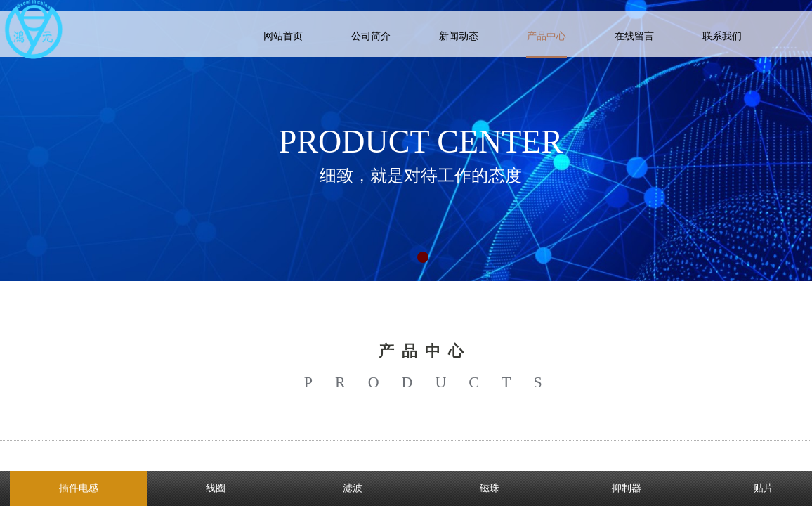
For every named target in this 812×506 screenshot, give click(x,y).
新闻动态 (459, 36)
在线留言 (634, 36)
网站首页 (283, 36)
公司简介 (371, 36)
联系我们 (722, 36)
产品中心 (546, 36)
